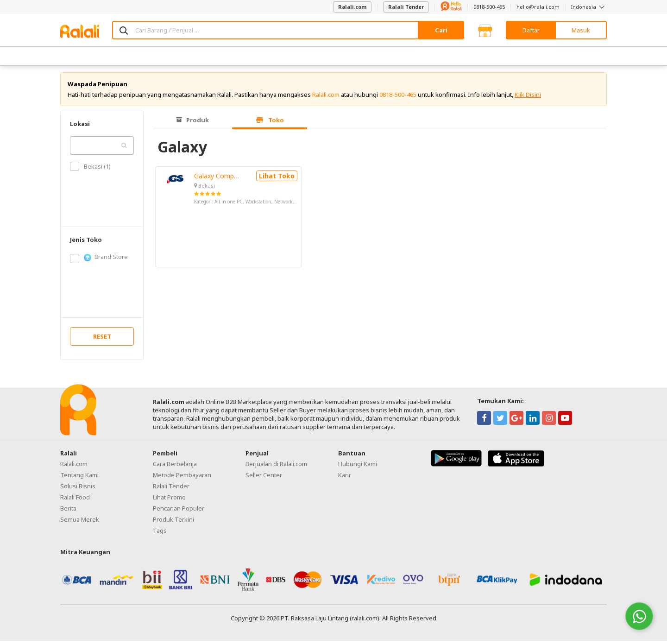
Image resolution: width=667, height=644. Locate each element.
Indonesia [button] (589, 7)
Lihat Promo (169, 500)
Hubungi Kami (358, 467)
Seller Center (264, 478)
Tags (160, 533)
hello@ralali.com (538, 7)
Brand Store (99, 260)
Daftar (531, 30)
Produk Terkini (173, 522)
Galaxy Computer (217, 179)
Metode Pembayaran (182, 478)
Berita (68, 511)
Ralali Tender (406, 7)
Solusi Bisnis (78, 489)
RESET (102, 339)
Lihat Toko (277, 179)
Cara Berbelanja (175, 467)
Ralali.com (352, 7)
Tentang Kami (79, 478)
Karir (345, 478)
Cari (441, 30)
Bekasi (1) (90, 170)
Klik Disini (528, 97)
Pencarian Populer (179, 511)
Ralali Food (75, 500)
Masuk (581, 30)
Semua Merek (80, 522)
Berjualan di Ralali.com (276, 467)
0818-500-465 (489, 7)
